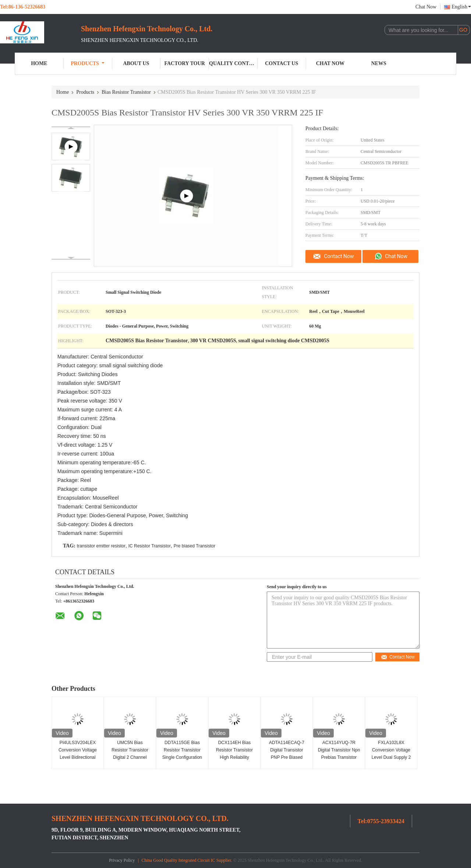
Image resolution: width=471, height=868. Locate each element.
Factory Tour (185, 63)
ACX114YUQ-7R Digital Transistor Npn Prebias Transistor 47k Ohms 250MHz (339, 754)
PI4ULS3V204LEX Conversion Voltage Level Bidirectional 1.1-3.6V (78, 754)
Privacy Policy (122, 860)
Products (88, 63)
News (379, 63)
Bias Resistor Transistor (126, 92)
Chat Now (426, 7)
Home (39, 63)
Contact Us (281, 63)
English (461, 7)
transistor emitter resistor (101, 546)
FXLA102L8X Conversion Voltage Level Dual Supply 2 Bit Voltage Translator (391, 754)
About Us (136, 63)
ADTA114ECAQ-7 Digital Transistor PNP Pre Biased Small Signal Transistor (287, 757)
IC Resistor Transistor (150, 546)
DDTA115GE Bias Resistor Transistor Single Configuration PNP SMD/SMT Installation (182, 757)
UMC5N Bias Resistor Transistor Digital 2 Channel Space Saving (130, 754)
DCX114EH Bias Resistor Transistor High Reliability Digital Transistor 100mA (234, 757)
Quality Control (233, 63)
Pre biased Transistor (194, 546)
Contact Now (339, 256)
